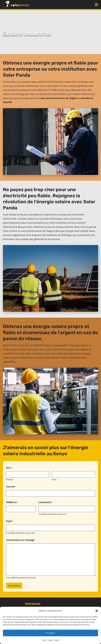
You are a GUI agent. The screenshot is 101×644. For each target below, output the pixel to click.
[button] (97, 611)
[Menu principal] (96, 5)
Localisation (46, 502)
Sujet (10, 521)
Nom (54, 480)
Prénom (10, 480)
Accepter (51, 633)
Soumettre (14, 586)
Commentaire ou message (21, 540)
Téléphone (12, 502)
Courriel (11, 487)
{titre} (44, 640)
